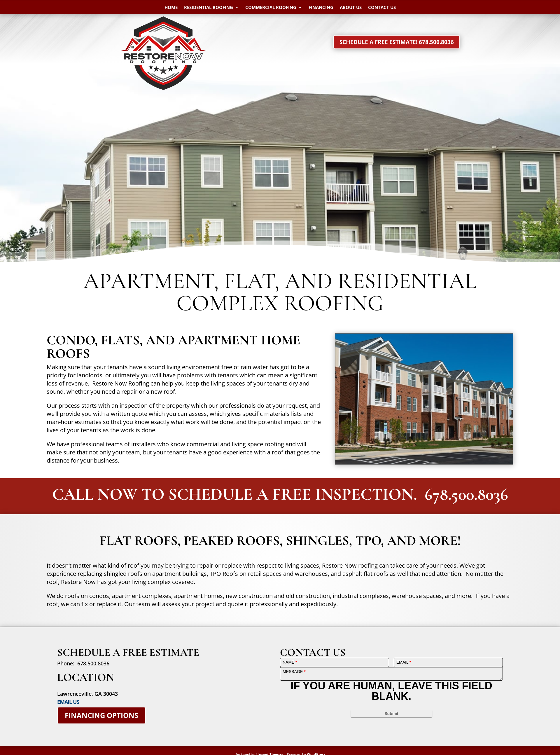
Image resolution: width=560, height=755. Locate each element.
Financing (321, 8)
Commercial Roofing (271, 8)
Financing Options (101, 715)
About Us (351, 8)
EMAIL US (68, 702)
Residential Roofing (209, 8)
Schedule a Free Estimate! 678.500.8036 (397, 42)
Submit (391, 714)
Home (171, 8)
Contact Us (382, 8)
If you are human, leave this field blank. (391, 691)
